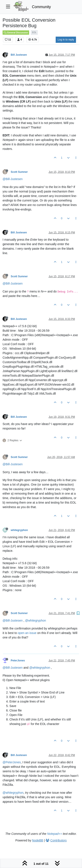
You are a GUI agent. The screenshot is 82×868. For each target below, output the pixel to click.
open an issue (27, 633)
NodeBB (38, 840)
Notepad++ (54, 834)
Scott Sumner (19, 172)
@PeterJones (12, 762)
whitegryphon (19, 530)
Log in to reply (66, 40)
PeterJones (18, 661)
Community (41, 7)
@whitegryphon (36, 620)
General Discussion (16, 33)
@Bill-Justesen (13, 179)
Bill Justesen (19, 55)
